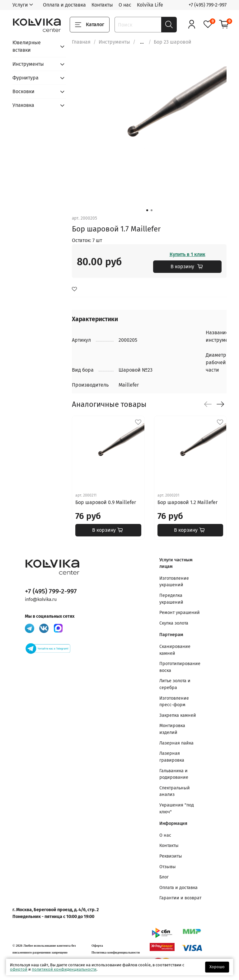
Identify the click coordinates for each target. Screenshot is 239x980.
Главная (81, 42)
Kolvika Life (150, 5)
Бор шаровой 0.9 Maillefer (106, 502)
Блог (164, 877)
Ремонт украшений (180, 613)
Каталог (90, 25)
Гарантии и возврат (180, 898)
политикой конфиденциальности (64, 969)
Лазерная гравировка (172, 757)
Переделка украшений (171, 599)
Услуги (20, 5)
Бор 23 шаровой (173, 42)
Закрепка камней (178, 715)
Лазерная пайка (176, 743)
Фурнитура (26, 78)
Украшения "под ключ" (177, 809)
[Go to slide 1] (147, 210)
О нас (125, 5)
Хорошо (217, 967)
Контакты (102, 5)
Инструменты (114, 42)
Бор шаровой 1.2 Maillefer (187, 502)
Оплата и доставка (64, 5)
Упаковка (23, 105)
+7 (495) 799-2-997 (208, 5)
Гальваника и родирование (174, 774)
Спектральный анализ (175, 791)
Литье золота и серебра (175, 684)
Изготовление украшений (174, 582)
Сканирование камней (175, 650)
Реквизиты (171, 856)
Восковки (23, 91)
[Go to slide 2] (152, 210)
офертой (19, 969)
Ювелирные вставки (27, 46)
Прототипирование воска (180, 667)
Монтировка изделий (172, 729)
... (142, 42)
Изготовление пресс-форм (174, 702)
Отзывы (168, 867)
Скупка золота (174, 623)
